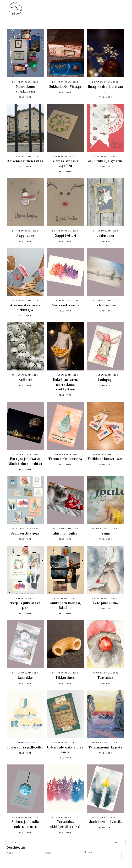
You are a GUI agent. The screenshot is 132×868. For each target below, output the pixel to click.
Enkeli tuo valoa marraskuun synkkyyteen (65, 385)
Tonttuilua (105, 678)
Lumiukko (25, 678)
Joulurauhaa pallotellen (25, 748)
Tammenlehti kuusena (65, 459)
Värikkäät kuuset (65, 305)
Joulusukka (105, 236)
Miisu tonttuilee (65, 534)
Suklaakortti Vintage (65, 87)
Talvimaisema (105, 305)
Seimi (105, 534)
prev (14, 842)
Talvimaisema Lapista (105, 748)
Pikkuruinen (65, 678)
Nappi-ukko (25, 236)
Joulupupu (105, 380)
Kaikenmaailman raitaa (25, 161)
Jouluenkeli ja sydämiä (105, 161)
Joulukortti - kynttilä (105, 822)
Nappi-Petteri (65, 236)
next (118, 842)
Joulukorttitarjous (25, 534)
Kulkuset (25, 380)
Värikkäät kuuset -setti (105, 459)
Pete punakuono (105, 603)
